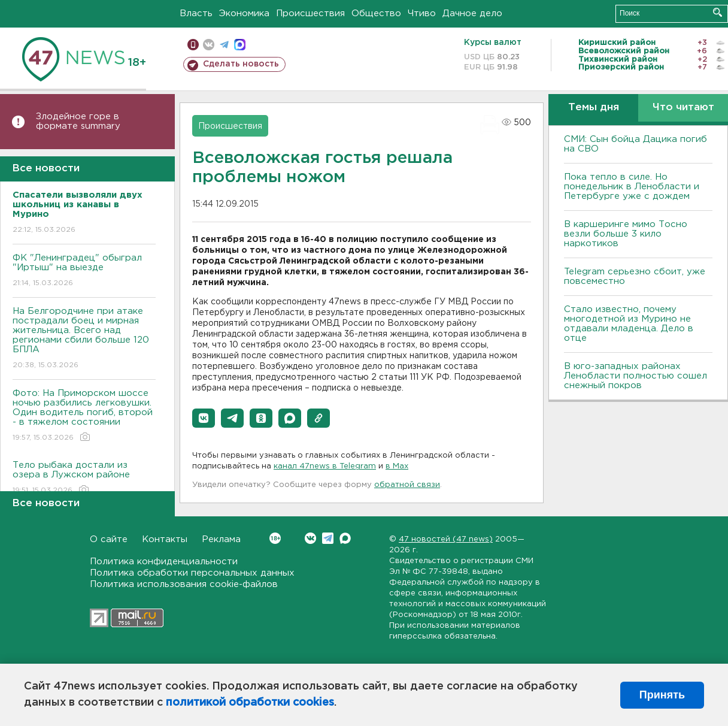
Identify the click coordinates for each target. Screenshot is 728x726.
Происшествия (310, 13)
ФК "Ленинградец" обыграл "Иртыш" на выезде (84, 271)
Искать (718, 12)
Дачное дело (472, 13)
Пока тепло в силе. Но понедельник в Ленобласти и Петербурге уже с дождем (632, 187)
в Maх (397, 466)
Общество (376, 13)
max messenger (240, 45)
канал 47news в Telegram (325, 466)
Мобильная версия (193, 45)
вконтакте (209, 45)
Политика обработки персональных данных (192, 573)
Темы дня (594, 108)
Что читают (683, 108)
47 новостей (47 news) (446, 539)
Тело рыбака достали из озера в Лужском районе (84, 478)
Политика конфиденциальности (164, 562)
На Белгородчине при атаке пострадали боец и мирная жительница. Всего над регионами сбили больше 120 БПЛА (84, 339)
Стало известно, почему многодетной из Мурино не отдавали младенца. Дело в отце (629, 324)
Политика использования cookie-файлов (184, 584)
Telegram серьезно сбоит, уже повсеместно (635, 276)
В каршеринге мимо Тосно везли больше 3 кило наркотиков (626, 234)
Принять (662, 695)
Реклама (221, 539)
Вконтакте (275, 538)
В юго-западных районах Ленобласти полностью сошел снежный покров (636, 376)
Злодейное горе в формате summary (78, 121)
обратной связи (407, 485)
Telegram (328, 538)
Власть (196, 13)
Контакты (165, 539)
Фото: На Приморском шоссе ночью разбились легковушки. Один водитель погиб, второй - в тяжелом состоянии (84, 416)
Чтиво (422, 13)
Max (345, 538)
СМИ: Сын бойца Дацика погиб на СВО (636, 144)
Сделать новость (241, 64)
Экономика (244, 13)
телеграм (224, 45)
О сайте (109, 539)
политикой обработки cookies (250, 703)
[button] (204, 418)
